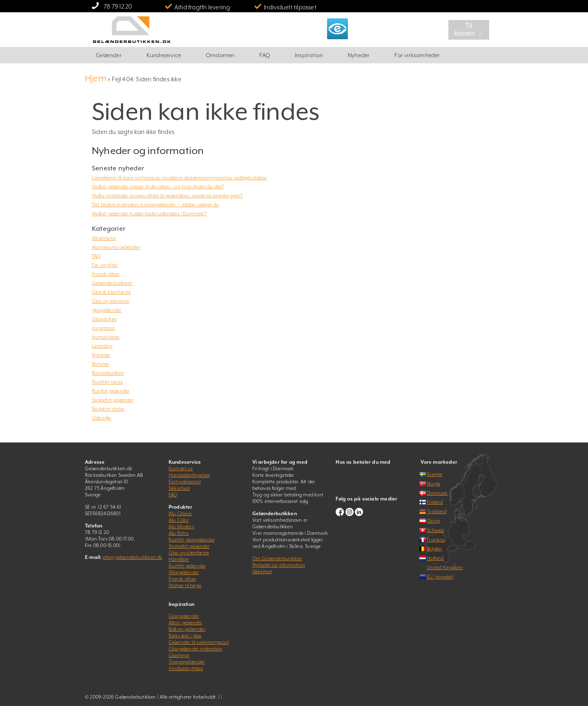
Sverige (434, 474)
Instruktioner (106, 337)
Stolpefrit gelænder (113, 400)
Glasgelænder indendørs (195, 649)
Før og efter (105, 265)
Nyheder (359, 55)
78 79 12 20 (118, 6)
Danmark (437, 493)
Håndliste (179, 559)
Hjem (96, 78)
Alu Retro (179, 533)
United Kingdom (445, 567)
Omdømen (220, 55)
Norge (433, 484)
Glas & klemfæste (111, 292)
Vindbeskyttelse (186, 668)
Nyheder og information (279, 565)
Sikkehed (262, 572)
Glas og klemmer (111, 301)
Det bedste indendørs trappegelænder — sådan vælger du (156, 205)
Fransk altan (106, 274)
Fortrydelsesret (185, 482)
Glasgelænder (184, 616)
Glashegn (179, 655)
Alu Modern (182, 527)
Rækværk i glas (185, 636)
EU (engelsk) (440, 577)
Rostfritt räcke (107, 382)
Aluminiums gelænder (116, 247)
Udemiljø (102, 418)
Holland (435, 558)
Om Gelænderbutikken (277, 559)
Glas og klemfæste (189, 553)
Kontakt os (181, 469)
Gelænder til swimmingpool (199, 642)
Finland (435, 502)
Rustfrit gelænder (111, 391)
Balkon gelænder (187, 629)
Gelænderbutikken (112, 283)
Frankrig (436, 540)
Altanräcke (104, 238)
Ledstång (102, 346)
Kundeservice (164, 55)
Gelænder (109, 55)
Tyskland (437, 512)
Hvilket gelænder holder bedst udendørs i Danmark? (149, 214)
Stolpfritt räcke (108, 409)
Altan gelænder (186, 623)
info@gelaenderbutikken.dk (133, 557)
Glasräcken (104, 319)
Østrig (433, 521)
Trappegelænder (187, 662)
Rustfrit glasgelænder (192, 540)
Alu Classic (180, 514)
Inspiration (309, 55)
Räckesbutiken (108, 373)
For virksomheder (417, 55)
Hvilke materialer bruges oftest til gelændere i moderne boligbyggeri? (167, 196)
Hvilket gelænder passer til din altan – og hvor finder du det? (158, 187)
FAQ (265, 55)
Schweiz (435, 530)
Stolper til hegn (185, 585)
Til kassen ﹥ (469, 29)
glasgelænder (107, 310)
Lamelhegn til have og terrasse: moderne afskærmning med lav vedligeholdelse (179, 178)
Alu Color (179, 520)
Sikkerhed (179, 488)
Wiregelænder (184, 572)
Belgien (434, 549)
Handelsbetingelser (189, 475)
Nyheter (100, 364)
